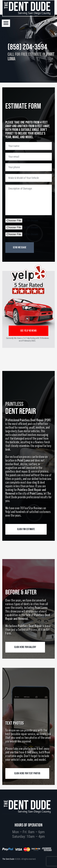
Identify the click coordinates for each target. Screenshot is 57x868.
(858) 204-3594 (27, 47)
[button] (6, 23)
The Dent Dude (8, 859)
